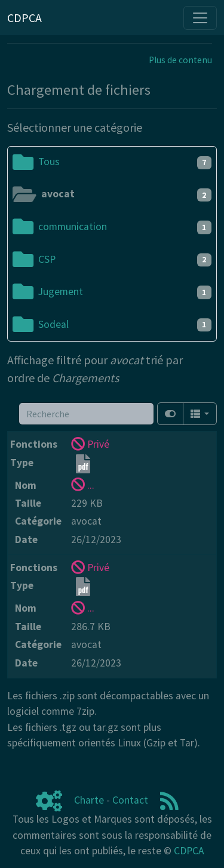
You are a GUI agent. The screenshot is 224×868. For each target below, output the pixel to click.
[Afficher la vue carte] (170, 414)
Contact (130, 800)
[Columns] (200, 414)
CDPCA (189, 851)
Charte (89, 800)
